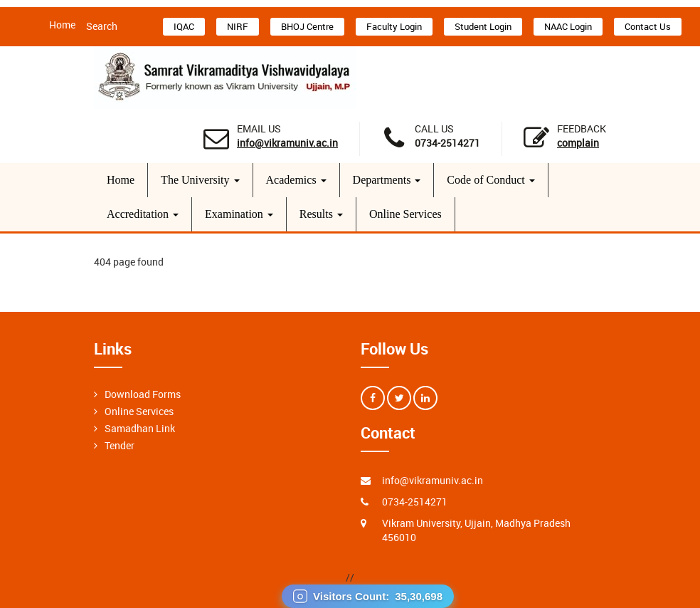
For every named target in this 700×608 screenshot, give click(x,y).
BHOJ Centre (307, 26)
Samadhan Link (140, 428)
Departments (387, 180)
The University (200, 180)
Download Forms (143, 394)
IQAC (184, 26)
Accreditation (143, 214)
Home (62, 25)
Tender (120, 445)
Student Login (483, 26)
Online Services (405, 214)
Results (321, 214)
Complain (578, 143)
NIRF (238, 26)
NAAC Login (568, 26)
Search (102, 26)
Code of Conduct (490, 180)
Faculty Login (394, 26)
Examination (239, 214)
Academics (296, 180)
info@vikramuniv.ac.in (287, 143)
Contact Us (648, 26)
